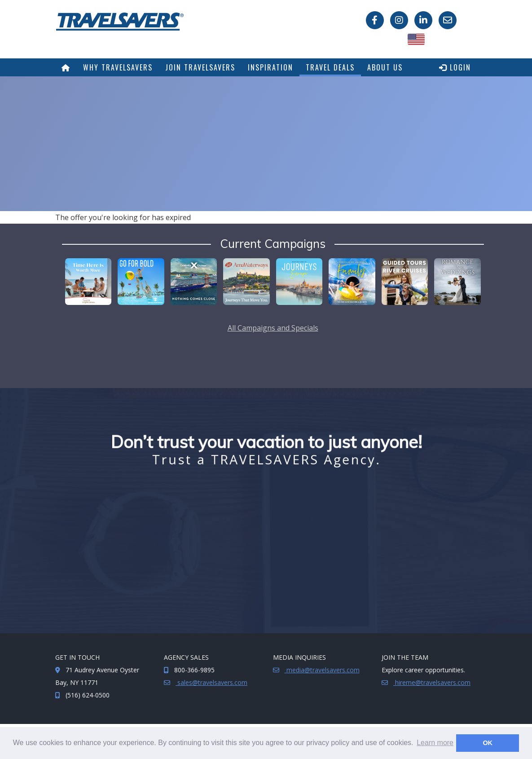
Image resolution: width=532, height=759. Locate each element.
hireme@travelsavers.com (432, 682)
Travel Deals (330, 67)
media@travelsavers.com (322, 670)
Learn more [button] (435, 743)
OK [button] (488, 743)
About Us (385, 67)
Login (455, 67)
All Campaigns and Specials (273, 328)
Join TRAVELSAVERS (200, 67)
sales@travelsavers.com (211, 682)
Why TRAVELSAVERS (118, 67)
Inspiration (270, 67)
